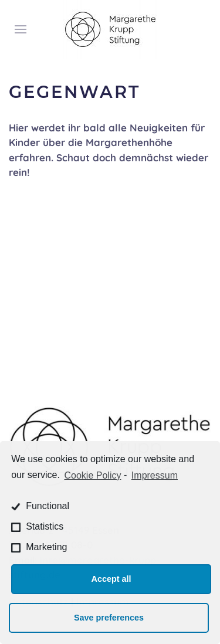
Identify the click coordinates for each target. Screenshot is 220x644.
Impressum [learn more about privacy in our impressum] (155, 475)
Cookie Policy (93, 475)
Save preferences (109, 618)
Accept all (111, 579)
